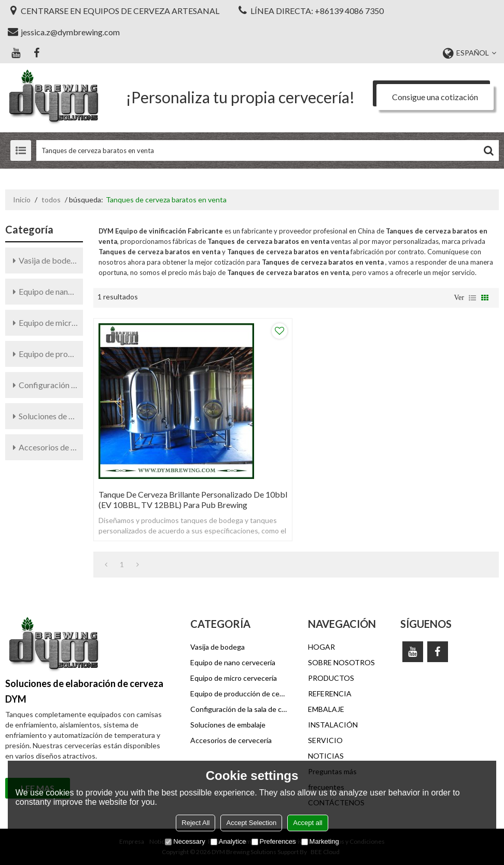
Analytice (228, 841)
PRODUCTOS (331, 678)
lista (472, 298)
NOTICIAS (326, 756)
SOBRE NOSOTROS (341, 662)
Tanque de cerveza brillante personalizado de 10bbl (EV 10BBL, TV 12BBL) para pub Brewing (193, 499)
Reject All (195, 823)
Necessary (185, 841)
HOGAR (321, 647)
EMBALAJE (326, 709)
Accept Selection (251, 823)
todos (51, 200)
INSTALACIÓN (333, 725)
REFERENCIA (330, 694)
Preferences (274, 841)
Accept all (307, 823)
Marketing (320, 841)
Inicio (22, 200)
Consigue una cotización (435, 97)
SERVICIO (325, 740)
